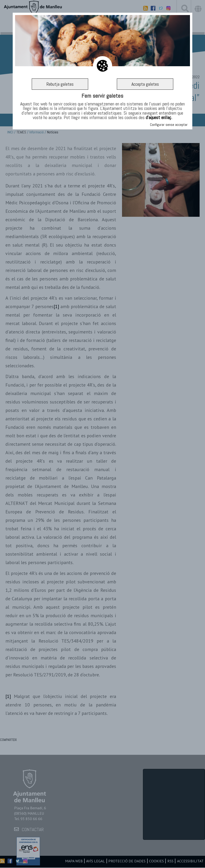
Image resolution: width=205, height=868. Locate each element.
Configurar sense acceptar (169, 125)
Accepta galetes (145, 84)
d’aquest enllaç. (159, 117)
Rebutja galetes (60, 84)
